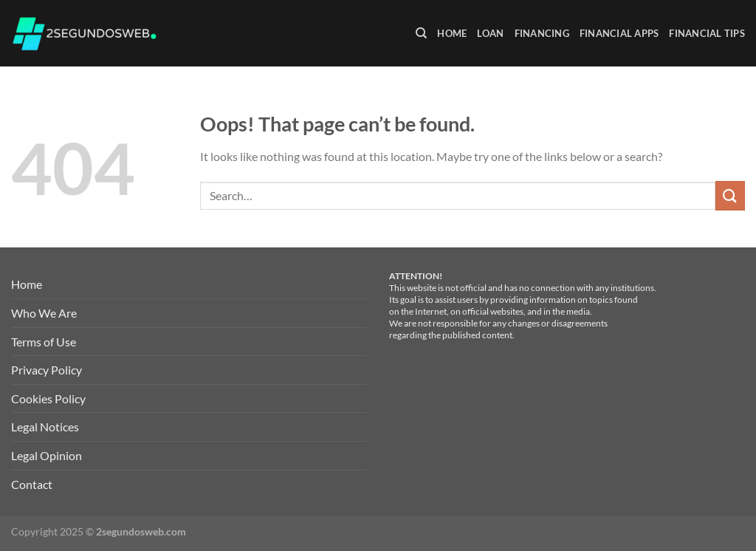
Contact (32, 484)
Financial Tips (707, 33)
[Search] (421, 33)
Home (452, 33)
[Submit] (730, 195)
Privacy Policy (47, 370)
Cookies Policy (48, 398)
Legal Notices (45, 427)
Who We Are (44, 313)
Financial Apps (619, 33)
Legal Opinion (47, 455)
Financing (542, 33)
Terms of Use (44, 342)
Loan (490, 33)
